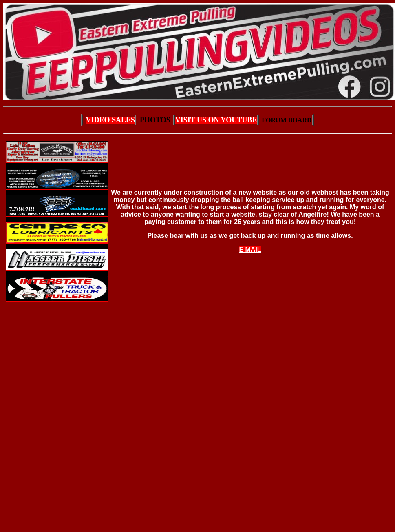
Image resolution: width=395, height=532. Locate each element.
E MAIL (250, 249)
